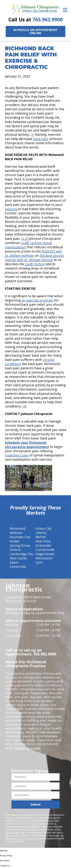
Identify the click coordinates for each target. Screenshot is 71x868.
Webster (16, 533)
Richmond (18, 528)
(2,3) (25, 239)
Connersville (45, 550)
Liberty (41, 533)
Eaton (14, 562)
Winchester (44, 558)
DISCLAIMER (12, 833)
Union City (43, 528)
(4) (25, 406)
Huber (15, 541)
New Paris (43, 541)
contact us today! (27, 748)
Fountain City (20, 537)
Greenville (43, 545)
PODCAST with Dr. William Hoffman (33, 253)
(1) (32, 134)
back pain (41, 139)
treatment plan (17, 455)
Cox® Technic (35, 264)
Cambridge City (21, 554)
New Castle (18, 558)
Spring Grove (20, 545)
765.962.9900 (48, 19)
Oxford (15, 550)
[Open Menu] (65, 10)
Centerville (18, 567)
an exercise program (37, 300)
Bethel (40, 537)
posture (11, 209)
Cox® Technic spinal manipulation (28, 245)
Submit (36, 804)
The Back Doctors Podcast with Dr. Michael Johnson (35, 258)
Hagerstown (45, 554)
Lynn (39, 562)
